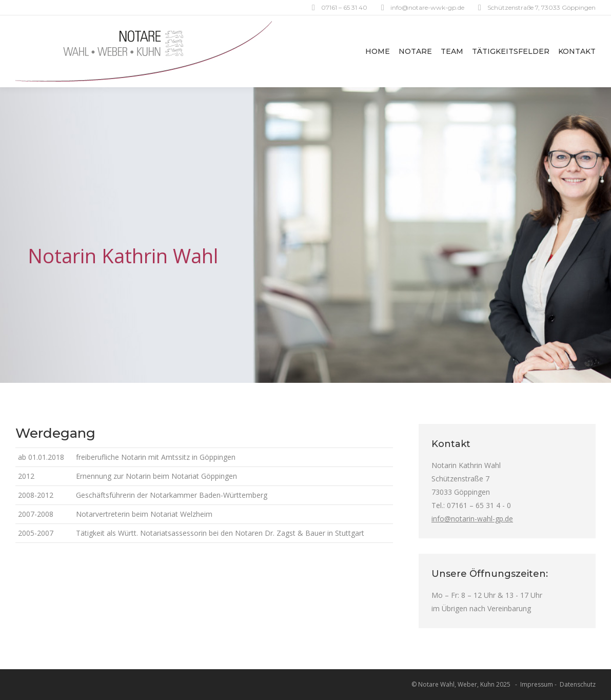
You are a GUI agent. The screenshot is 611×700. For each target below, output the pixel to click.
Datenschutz (578, 684)
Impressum (537, 684)
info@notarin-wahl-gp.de (472, 519)
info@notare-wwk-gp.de (427, 7)
